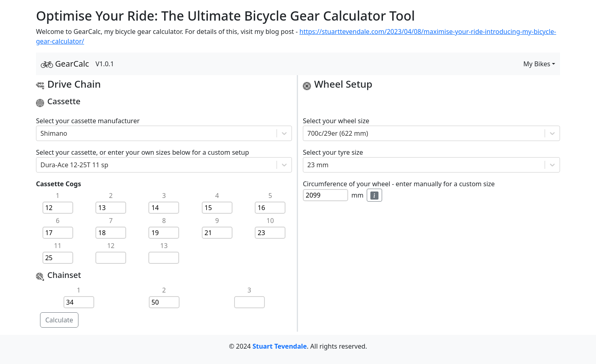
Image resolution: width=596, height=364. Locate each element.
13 (164, 246)
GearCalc (65, 64)
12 (111, 246)
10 (270, 221)
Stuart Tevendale (279, 346)
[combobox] (41, 133)
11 (58, 246)
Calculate (59, 320)
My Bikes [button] (537, 64)
